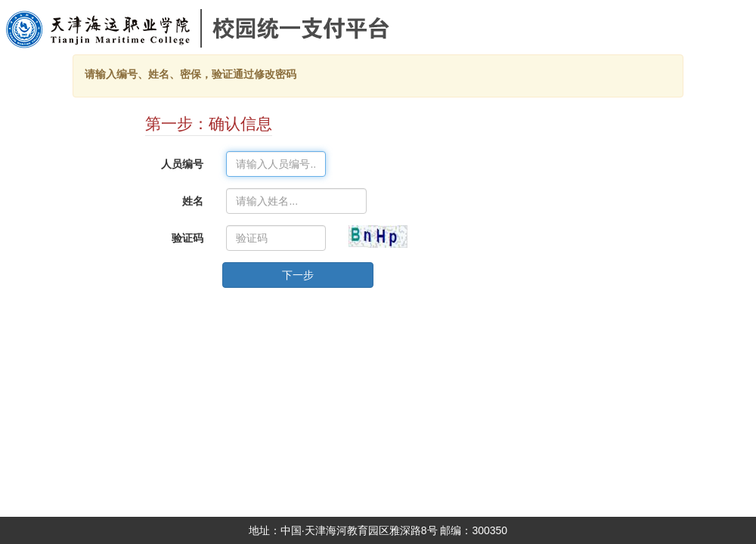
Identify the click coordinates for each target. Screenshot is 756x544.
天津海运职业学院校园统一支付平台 (166, 48)
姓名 (193, 201)
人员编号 (182, 164)
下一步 (298, 275)
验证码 (187, 238)
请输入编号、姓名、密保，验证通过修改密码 (191, 74)
